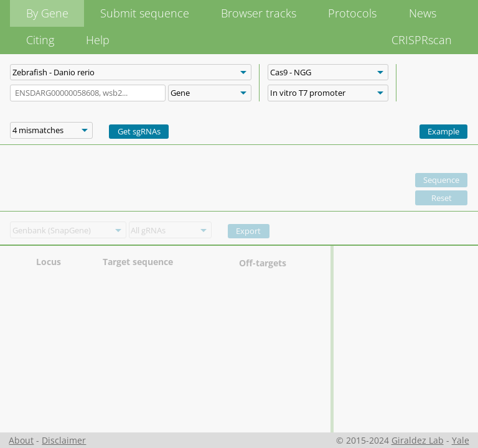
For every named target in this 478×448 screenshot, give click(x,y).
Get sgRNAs (139, 131)
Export (248, 231)
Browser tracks (259, 13)
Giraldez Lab (418, 440)
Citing (40, 40)
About (21, 440)
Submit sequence (145, 13)
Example (443, 131)
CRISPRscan (422, 40)
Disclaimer (64, 440)
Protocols (352, 13)
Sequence (441, 180)
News (423, 13)
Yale (461, 440)
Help (98, 40)
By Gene (47, 13)
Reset (442, 198)
